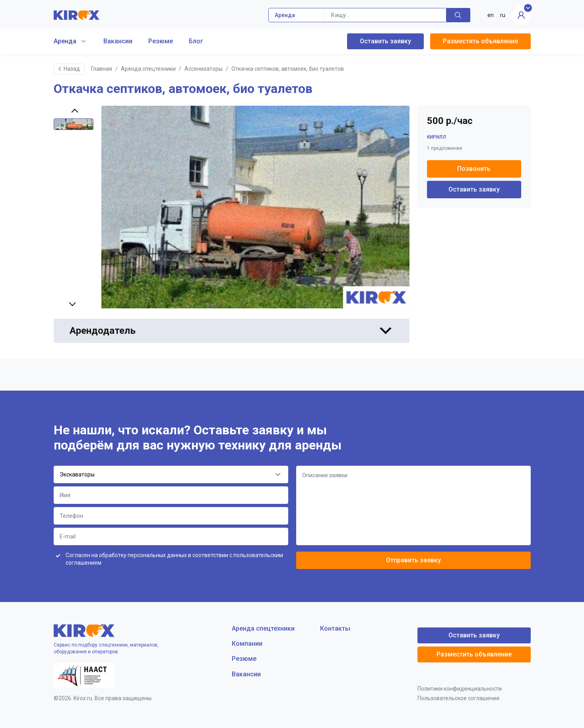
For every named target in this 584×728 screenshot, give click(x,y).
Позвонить (474, 169)
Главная (102, 69)
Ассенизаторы (204, 69)
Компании (247, 644)
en (491, 15)
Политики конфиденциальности (460, 689)
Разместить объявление (480, 41)
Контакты (335, 628)
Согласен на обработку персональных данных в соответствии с (174, 559)
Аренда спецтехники (148, 69)
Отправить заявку (413, 560)
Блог (196, 41)
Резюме (161, 41)
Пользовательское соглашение (459, 698)
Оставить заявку (385, 41)
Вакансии (118, 41)
